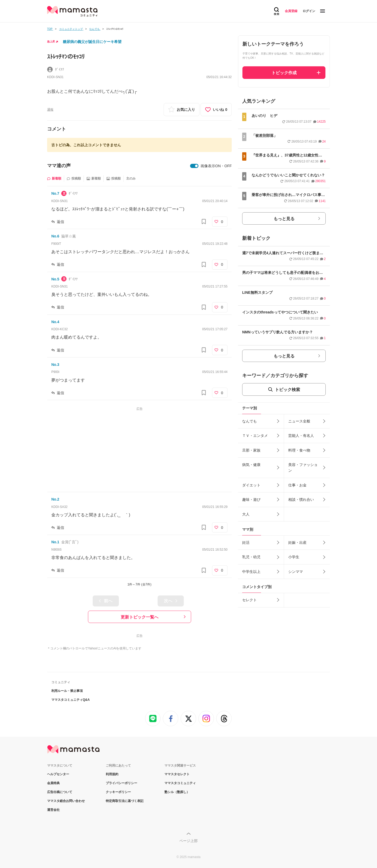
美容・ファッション (303, 468)
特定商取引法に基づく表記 (125, 801)
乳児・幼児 (251, 557)
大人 (246, 514)
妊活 (246, 542)
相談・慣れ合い (301, 500)
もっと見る (284, 219)
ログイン (309, 11)
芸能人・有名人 (301, 436)
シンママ (296, 572)
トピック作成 (284, 73)
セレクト (250, 600)
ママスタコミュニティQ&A (71, 700)
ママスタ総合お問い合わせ (66, 801)
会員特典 (53, 783)
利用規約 (112, 774)
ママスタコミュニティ (180, 783)
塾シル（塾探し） (177, 792)
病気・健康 (251, 465)
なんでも (250, 421)
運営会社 (53, 810)
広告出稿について (60, 792)
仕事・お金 (297, 485)
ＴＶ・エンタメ (255, 436)
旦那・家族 (251, 450)
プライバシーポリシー (121, 783)
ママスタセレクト (177, 774)
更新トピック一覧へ (140, 617)
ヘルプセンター (58, 774)
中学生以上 (251, 572)
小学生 (294, 557)
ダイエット (251, 485)
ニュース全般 (299, 421)
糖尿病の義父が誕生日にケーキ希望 (92, 42)
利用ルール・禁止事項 (67, 691)
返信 (60, 222)
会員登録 (291, 11)
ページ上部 (188, 841)
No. (55, 193)
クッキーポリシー (118, 792)
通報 (50, 110)
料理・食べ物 (299, 450)
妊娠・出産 (297, 542)
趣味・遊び (251, 500)
